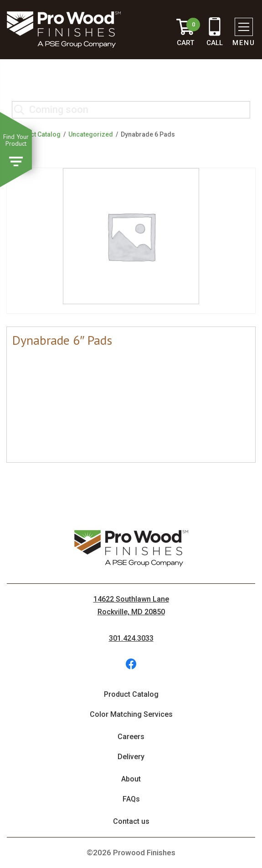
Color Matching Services (131, 714)
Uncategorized (91, 134)
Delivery (131, 757)
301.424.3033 (131, 638)
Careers (131, 737)
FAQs (131, 799)
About (131, 779)
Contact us (131, 821)
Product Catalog (36, 134)
